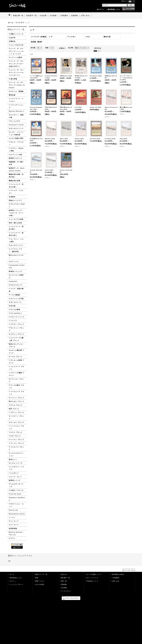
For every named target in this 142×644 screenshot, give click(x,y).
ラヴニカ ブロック (16, 405)
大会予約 (12, 38)
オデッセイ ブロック (16, 422)
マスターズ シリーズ (16, 317)
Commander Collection (17, 266)
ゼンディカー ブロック (16, 380)
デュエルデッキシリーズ (16, 485)
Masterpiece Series (17, 514)
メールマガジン (66, 591)
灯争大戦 (12, 306)
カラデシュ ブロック (16, 334)
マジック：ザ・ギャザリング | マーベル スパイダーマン (16, 73)
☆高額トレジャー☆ (16, 34)
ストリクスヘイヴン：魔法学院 (15, 250)
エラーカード (14, 525)
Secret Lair (14, 510)
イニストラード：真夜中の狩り (16, 234)
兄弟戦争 (12, 197)
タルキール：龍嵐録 (16, 91)
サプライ (12, 538)
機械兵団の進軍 (15, 181)
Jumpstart (13, 281)
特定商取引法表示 (118, 574)
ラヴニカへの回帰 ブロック (16, 361)
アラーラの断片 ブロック (16, 386)
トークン (12, 517)
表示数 (33, 48)
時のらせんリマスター (16, 256)
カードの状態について (94, 574)
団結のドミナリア (15, 200)
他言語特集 (13, 528)
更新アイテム (40, 581)
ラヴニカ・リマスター (16, 143)
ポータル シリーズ (16, 463)
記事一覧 (64, 581)
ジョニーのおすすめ (16, 45)
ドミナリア (13, 321)
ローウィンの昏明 (15, 57)
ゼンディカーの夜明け (16, 276)
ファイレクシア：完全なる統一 (16, 186)
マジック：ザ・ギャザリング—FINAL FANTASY (17, 85)
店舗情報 (64, 584)
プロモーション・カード (16, 505)
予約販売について (92, 581)
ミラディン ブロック (16, 412)
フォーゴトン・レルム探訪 (16, 240)
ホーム (12, 574)
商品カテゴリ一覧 (41, 574)
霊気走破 (12, 95)
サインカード (14, 521)
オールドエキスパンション (16, 454)
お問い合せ (116, 581)
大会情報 (64, 588)
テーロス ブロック (16, 357)
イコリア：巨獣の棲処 (16, 290)
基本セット (13, 459)
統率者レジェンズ (15, 271)
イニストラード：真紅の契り (16, 228)
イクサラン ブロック (16, 324)
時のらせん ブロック (16, 401)
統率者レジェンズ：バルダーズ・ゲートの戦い (16, 213)
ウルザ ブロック (15, 436)
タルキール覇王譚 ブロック (16, 352)
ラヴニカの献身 (15, 309)
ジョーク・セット (15, 477)
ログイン (101, 9)
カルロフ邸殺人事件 (16, 138)
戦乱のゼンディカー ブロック (16, 345)
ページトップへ (130, 570)
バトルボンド (14, 473)
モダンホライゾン (15, 302)
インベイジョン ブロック (16, 427)
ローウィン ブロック (16, 398)
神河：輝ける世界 (15, 223)
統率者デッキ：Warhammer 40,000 (17, 169)
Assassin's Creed (16, 125)
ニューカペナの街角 (16, 219)
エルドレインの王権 (16, 299)
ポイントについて (92, 578)
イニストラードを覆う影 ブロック (16, 339)
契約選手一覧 (65, 578)
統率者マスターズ (15, 158)
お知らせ (64, 574)
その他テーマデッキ (16, 490)
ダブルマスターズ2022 (17, 205)
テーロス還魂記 (15, 295)
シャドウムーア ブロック (16, 393)
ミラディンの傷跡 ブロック (16, 374)
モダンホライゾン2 (16, 245)
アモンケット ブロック (16, 329)
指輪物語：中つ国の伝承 (16, 163)
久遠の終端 (13, 79)
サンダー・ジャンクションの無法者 (16, 133)
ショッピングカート (17, 584)
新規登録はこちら (114, 9)
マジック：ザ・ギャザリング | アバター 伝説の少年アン (16, 64)
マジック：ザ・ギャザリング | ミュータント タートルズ (16, 51)
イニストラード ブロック (16, 368)
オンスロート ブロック (16, 417)
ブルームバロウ (15, 121)
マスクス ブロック (16, 432)
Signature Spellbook (17, 499)
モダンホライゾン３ (16, 128)
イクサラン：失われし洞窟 (16, 150)
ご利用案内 (116, 578)
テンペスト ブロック (16, 440)
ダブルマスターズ (15, 285)
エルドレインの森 (15, 155)
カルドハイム (14, 261)
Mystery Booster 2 (17, 111)
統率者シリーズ (15, 480)
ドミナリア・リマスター (16, 192)
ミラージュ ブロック (16, 443)
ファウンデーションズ (16, 106)
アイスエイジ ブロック (16, 448)
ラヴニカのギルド (15, 313)
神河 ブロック (14, 409)
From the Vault (15, 494)
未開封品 (12, 41)
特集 (37, 578)
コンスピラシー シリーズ (16, 468)
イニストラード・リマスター (16, 100)
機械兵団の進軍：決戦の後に (16, 176)
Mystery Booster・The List (17, 533)
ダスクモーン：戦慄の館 (16, 116)
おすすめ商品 (40, 584)
